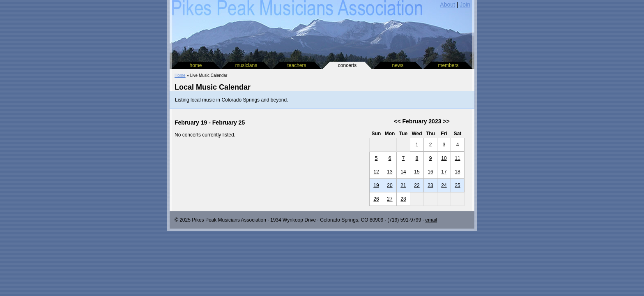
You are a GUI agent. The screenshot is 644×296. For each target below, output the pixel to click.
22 (417, 185)
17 (444, 172)
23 (430, 185)
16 (430, 172)
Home (180, 75)
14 (403, 172)
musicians (246, 65)
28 (403, 199)
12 (376, 172)
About (447, 5)
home (195, 65)
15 (417, 172)
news (398, 65)
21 (403, 185)
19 (376, 185)
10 (444, 158)
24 (444, 185)
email (431, 220)
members (448, 65)
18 (457, 172)
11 (457, 158)
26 (376, 199)
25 (457, 185)
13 (390, 172)
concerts (347, 65)
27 (390, 199)
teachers (297, 65)
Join (465, 5)
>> (446, 121)
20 (390, 185)
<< (397, 121)
